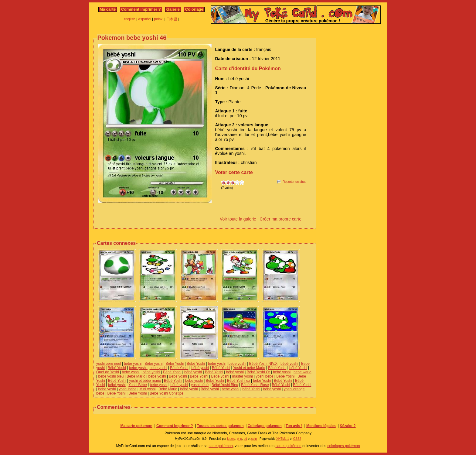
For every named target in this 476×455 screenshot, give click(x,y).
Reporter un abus (294, 182)
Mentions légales (321, 426)
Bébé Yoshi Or (258, 372)
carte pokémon (221, 446)
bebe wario (303, 372)
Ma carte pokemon (136, 426)
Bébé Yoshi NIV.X (263, 364)
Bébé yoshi (153, 364)
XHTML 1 (283, 439)
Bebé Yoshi (215, 381)
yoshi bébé (200, 385)
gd (245, 439)
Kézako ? (348, 426)
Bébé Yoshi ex (239, 381)
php (239, 439)
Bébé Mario (136, 376)
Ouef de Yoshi (108, 372)
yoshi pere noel (109, 364)
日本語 (172, 19)
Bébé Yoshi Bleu (225, 385)
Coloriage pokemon (265, 426)
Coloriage (194, 9)
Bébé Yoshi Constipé (167, 393)
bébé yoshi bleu (111, 376)
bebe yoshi (133, 364)
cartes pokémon (288, 446)
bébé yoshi (217, 364)
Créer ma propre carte (280, 219)
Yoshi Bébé (138, 385)
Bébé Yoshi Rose (255, 385)
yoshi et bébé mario (145, 381)
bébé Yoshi (298, 368)
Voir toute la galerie (238, 219)
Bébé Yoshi (175, 364)
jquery (231, 439)
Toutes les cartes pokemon (220, 426)
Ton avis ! (294, 426)
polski (159, 19)
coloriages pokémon (343, 446)
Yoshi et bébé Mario (249, 368)
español (145, 19)
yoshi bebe (127, 389)
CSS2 (297, 439)
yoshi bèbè (264, 376)
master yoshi (243, 376)
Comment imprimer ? (141, 9)
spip (254, 439)
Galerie (173, 9)
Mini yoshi (147, 389)
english (130, 19)
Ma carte (108, 9)
